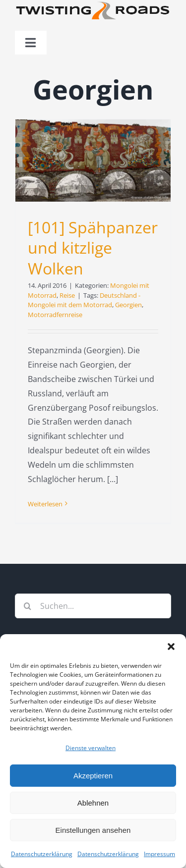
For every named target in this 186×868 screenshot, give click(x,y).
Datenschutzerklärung (42, 854)
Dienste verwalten (91, 748)
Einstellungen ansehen (93, 830)
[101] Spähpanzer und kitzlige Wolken (93, 248)
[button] (171, 647)
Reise (67, 295)
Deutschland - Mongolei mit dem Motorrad (84, 300)
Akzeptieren (93, 776)
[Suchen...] (93, 606)
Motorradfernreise (55, 315)
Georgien (128, 305)
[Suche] (27, 606)
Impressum (159, 854)
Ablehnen (93, 803)
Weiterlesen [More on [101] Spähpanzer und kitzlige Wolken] (45, 504)
